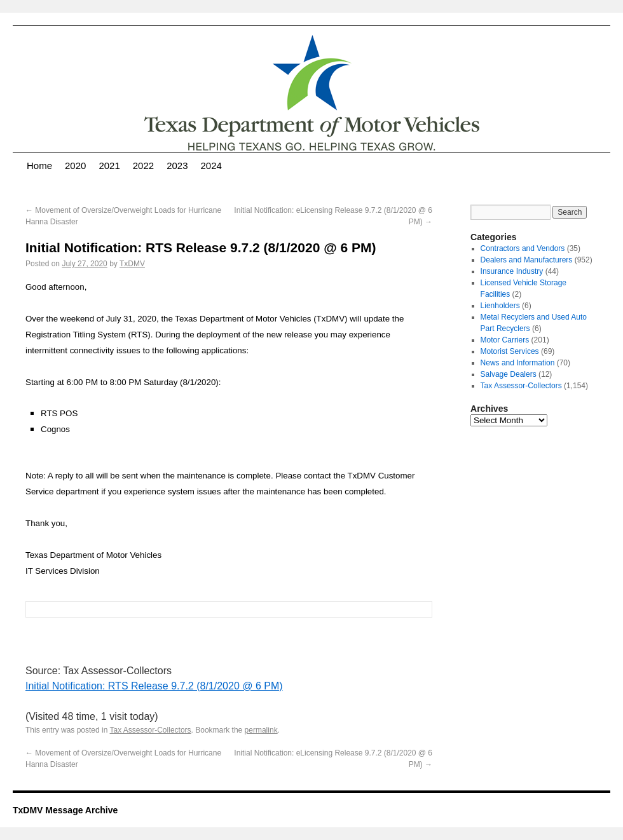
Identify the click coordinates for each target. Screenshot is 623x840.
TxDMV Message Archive (65, 810)
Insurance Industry (512, 271)
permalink (261, 730)
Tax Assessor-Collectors (151, 730)
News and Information (518, 363)
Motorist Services (510, 351)
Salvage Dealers (509, 374)
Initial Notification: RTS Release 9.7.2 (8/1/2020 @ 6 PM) (154, 686)
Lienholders (500, 306)
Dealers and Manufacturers (527, 260)
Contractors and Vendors (523, 248)
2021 (109, 166)
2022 (143, 166)
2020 (75, 166)
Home (39, 166)
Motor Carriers (505, 340)
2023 (177, 166)
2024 (211, 166)
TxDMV (132, 264)
